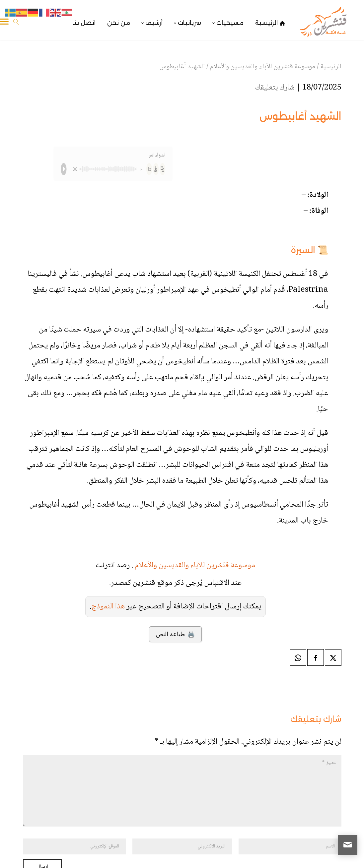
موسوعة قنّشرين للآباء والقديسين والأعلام (195, 565)
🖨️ (175, 634)
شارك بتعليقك (275, 88)
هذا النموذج (108, 607)
